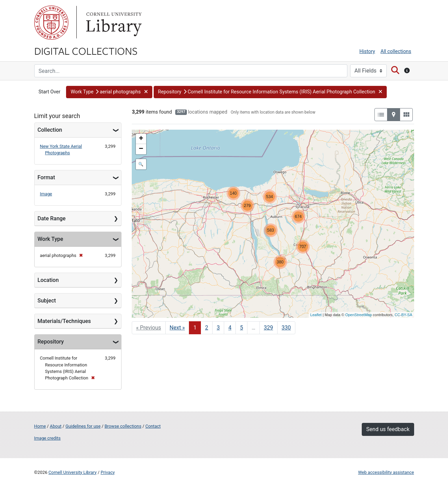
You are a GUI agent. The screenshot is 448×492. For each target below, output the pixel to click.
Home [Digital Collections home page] (40, 426)
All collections (396, 51)
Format (46, 177)
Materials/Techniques (64, 321)
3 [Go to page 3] (218, 328)
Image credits (48, 438)
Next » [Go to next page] (177, 328)
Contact (153, 426)
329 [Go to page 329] (268, 328)
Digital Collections (86, 51)
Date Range (52, 218)
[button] (109, 92)
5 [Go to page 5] (241, 328)
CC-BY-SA (404, 315)
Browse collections (123, 426)
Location (48, 280)
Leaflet (316, 315)
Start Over (50, 92)
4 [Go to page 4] (230, 328)
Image (46, 194)
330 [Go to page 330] (286, 328)
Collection (50, 130)
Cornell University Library (73, 472)
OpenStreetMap (359, 315)
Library (113, 23)
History (367, 51)
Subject (47, 301)
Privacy (108, 472)
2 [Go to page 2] (207, 328)
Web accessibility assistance (386, 472)
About (56, 426)
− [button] (141, 149)
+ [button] (141, 139)
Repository (51, 342)
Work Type (50, 239)
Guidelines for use (83, 426)
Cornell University (51, 23)
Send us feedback (388, 429)
